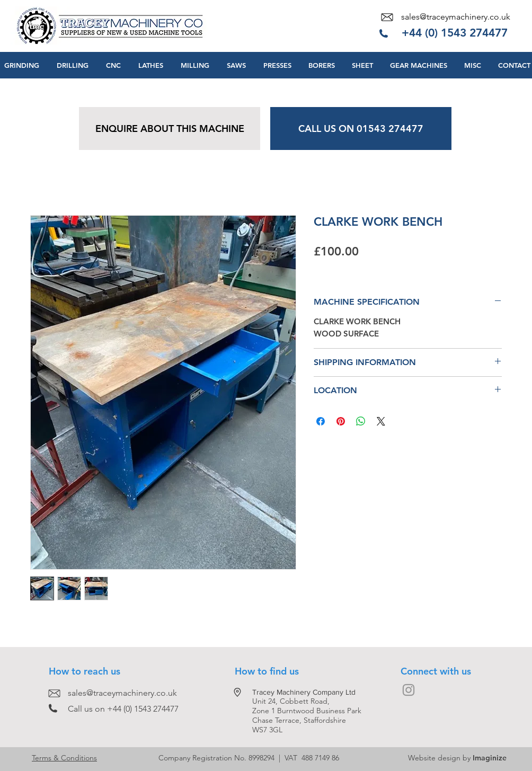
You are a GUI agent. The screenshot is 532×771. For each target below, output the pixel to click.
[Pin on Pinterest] (341, 421)
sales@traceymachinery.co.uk (456, 17)
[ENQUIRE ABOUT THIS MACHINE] (170, 128)
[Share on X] (381, 421)
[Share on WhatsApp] (361, 421)
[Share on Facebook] (321, 421)
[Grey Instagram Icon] (409, 690)
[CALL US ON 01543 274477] (361, 128)
